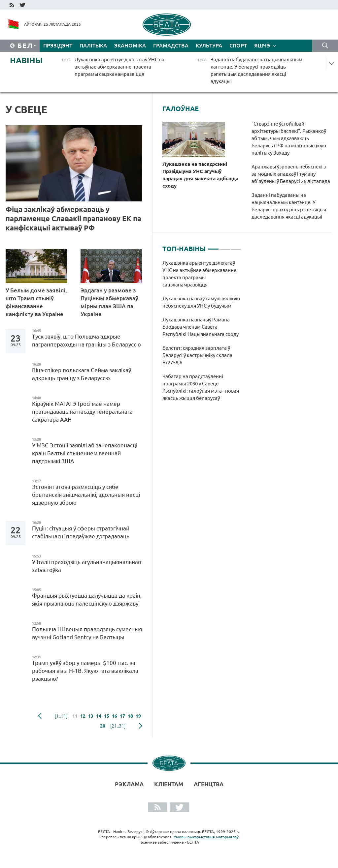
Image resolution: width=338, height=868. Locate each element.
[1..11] (61, 716)
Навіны (26, 60)
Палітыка (93, 45)
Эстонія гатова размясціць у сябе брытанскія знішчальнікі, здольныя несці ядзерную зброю (86, 495)
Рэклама (129, 784)
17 (122, 716)
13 (91, 716)
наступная (140, 726)
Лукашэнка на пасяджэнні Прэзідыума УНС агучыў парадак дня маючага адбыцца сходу (200, 175)
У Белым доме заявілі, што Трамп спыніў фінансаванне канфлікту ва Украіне (36, 302)
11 (75, 716)
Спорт (238, 45)
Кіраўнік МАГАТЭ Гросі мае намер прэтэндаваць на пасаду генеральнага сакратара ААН (82, 412)
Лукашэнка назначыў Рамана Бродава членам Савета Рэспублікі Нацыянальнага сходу (201, 327)
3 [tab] (236, 246)
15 (107, 716)
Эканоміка (130, 45)
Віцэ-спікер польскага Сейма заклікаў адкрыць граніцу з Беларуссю (82, 374)
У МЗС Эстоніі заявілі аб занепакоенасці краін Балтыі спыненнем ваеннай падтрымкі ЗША (85, 453)
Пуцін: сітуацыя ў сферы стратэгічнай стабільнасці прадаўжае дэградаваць (81, 532)
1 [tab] (213, 246)
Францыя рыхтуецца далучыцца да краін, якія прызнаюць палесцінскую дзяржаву (87, 599)
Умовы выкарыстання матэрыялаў (206, 837)
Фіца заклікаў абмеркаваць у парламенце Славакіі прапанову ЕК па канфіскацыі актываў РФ (73, 218)
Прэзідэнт (58, 45)
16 (115, 716)
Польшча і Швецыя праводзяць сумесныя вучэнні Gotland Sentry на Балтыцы (87, 633)
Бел (25, 46)
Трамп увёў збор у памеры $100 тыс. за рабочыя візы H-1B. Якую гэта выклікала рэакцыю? (85, 671)
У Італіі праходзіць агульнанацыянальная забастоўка (86, 566)
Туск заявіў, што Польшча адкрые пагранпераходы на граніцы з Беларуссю (86, 340)
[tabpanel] (202, 334)
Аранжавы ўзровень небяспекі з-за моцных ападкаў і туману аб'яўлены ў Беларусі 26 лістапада (291, 174)
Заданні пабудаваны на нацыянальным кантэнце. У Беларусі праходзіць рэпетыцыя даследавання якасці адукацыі (289, 206)
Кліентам (169, 784)
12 (83, 716)
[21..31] (118, 726)
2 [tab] (225, 246)
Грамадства (171, 45)
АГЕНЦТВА (209, 784)
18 (130, 716)
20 (103, 726)
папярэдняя (40, 716)
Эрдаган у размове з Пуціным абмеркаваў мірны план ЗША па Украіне (109, 302)
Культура (209, 45)
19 (138, 716)
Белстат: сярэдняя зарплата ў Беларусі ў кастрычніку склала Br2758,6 (197, 355)
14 (99, 716)
